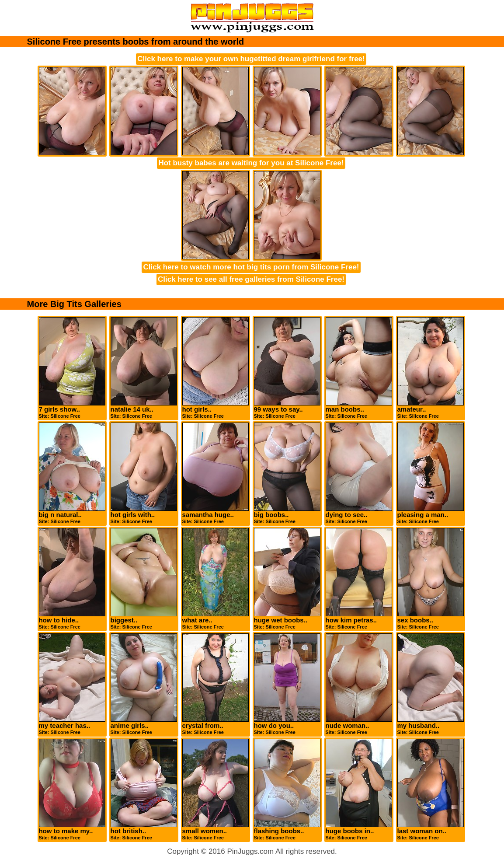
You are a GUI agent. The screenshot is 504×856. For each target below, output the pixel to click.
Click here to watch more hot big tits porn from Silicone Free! (251, 267)
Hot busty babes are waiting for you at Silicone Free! (251, 163)
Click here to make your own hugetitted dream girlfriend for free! (251, 59)
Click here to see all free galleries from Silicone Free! (251, 279)
